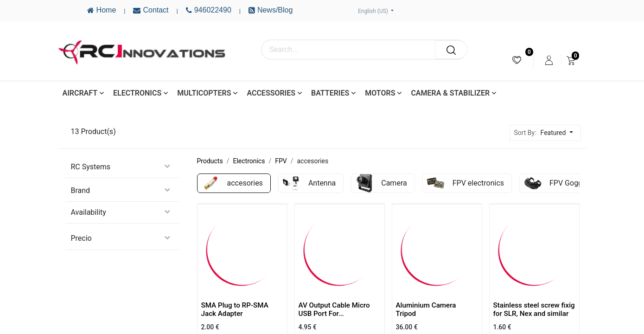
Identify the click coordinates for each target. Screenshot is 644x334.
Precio (81, 238)
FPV (281, 161)
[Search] (451, 50)
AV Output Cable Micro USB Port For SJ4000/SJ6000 (334, 314)
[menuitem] (517, 60)
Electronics (249, 161)
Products (210, 161)
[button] (559, 133)
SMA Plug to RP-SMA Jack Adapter (235, 309)
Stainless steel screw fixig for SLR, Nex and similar (534, 309)
